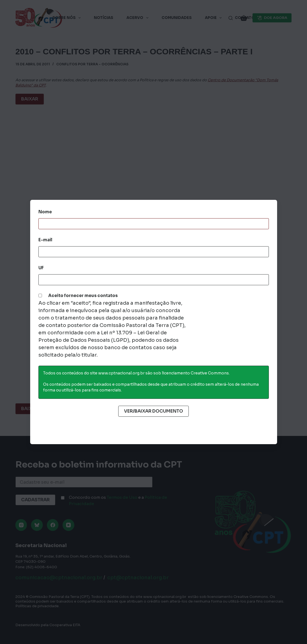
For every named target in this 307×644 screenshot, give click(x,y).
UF (41, 268)
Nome (45, 212)
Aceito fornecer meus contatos (83, 296)
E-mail (45, 240)
